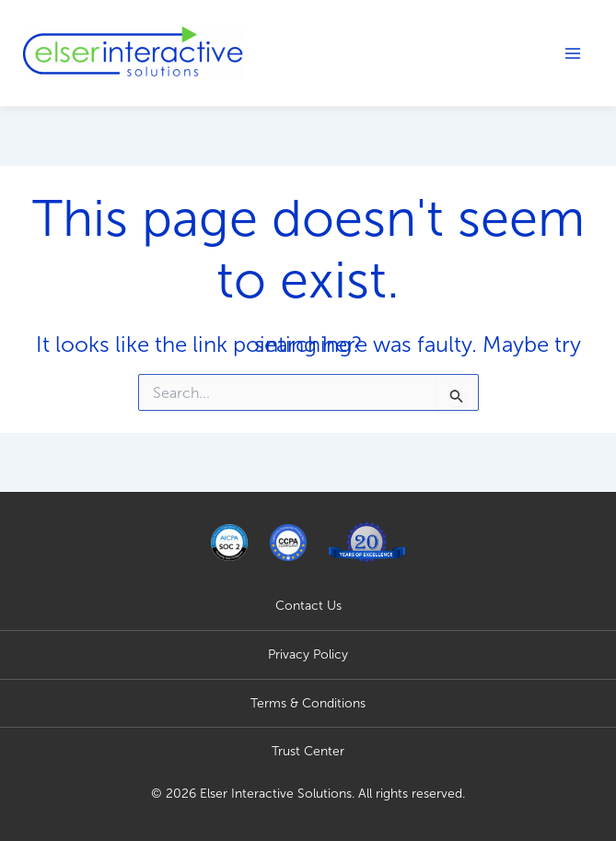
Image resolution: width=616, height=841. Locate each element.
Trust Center (308, 751)
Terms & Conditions (308, 703)
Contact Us (308, 606)
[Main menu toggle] (573, 53)
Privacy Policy (308, 654)
